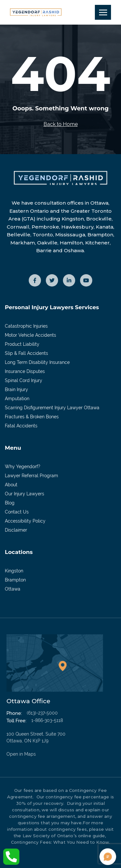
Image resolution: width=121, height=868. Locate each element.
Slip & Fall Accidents (26, 353)
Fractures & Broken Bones (32, 417)
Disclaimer (16, 530)
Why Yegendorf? (23, 467)
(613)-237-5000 (42, 713)
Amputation (17, 399)
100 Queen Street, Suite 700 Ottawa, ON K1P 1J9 (44, 744)
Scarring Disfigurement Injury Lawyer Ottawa (52, 408)
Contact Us (17, 512)
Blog (10, 503)
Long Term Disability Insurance (37, 362)
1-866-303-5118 (47, 720)
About (11, 485)
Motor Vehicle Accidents (30, 335)
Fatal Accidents (21, 426)
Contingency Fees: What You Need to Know (60, 842)
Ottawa (13, 589)
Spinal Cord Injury (24, 380)
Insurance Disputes (25, 371)
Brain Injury (16, 389)
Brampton (15, 580)
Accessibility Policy (25, 521)
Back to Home (61, 124)
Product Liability (22, 344)
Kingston (14, 571)
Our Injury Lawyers (25, 494)
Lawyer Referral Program (31, 476)
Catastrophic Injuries (26, 326)
